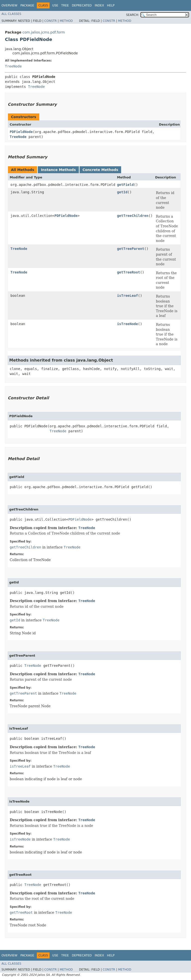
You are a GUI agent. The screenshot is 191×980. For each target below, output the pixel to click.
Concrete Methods (100, 170)
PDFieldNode (21, 132)
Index (99, 5)
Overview (9, 5)
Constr (50, 21)
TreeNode (13, 66)
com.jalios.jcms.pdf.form (44, 32)
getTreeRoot (128, 272)
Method (66, 21)
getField (125, 185)
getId (122, 192)
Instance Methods (58, 170)
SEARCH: (133, 15)
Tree (65, 5)
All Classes (11, 14)
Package (27, 5)
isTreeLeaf (127, 296)
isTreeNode (127, 324)
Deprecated (82, 5)
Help (111, 5)
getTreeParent (131, 249)
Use (55, 5)
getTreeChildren (133, 216)
